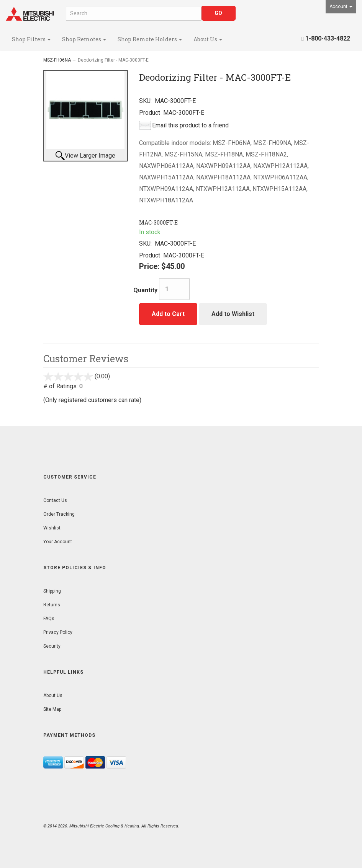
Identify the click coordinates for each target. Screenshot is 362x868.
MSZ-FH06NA (57, 60)
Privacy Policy (58, 632)
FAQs (49, 619)
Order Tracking (59, 514)
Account (341, 7)
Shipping (52, 591)
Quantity (145, 290)
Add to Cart (168, 314)
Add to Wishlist (233, 314)
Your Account (58, 542)
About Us (208, 39)
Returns (52, 605)
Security (52, 646)
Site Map (52, 709)
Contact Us (55, 500)
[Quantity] (174, 289)
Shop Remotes (84, 39)
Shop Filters (31, 39)
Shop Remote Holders (150, 39)
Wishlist (52, 528)
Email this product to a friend (190, 125)
